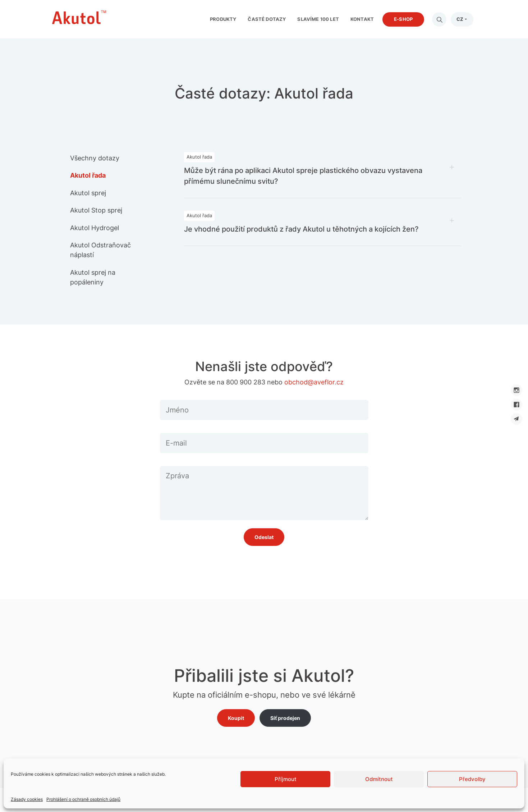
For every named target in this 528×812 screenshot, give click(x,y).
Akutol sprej (88, 193)
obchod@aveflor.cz (314, 382)
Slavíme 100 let (318, 19)
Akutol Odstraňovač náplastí (100, 250)
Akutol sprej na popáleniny (93, 277)
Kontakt (362, 19)
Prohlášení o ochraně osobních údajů (83, 799)
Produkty (223, 19)
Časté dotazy (267, 19)
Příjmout (286, 779)
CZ (460, 19)
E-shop (403, 19)
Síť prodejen (285, 718)
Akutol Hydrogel (95, 228)
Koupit (236, 718)
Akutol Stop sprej (96, 210)
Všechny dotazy (95, 158)
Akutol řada (88, 175)
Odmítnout (379, 779)
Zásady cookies (27, 799)
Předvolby (472, 779)
